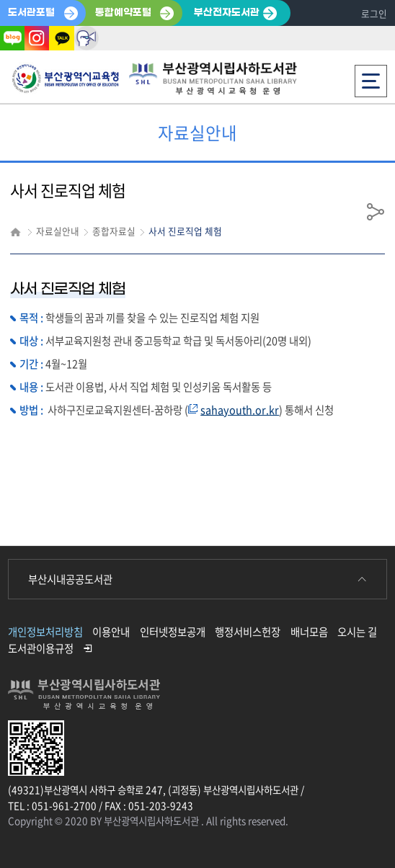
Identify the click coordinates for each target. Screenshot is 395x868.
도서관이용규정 (41, 648)
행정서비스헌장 (248, 632)
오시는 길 (357, 632)
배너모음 (309, 632)
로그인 (374, 13)
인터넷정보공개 (173, 632)
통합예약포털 (123, 13)
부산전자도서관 (227, 13)
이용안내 (111, 632)
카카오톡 (61, 38)
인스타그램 (37, 38)
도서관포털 (31, 13)
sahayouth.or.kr (240, 410)
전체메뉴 (371, 77)
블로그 (12, 38)
